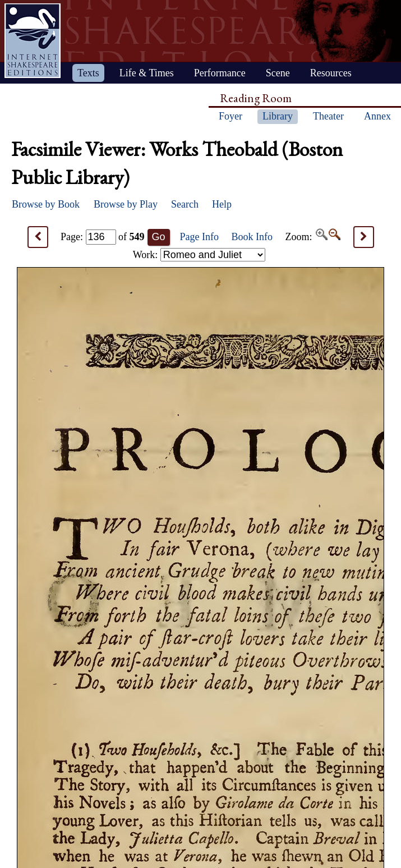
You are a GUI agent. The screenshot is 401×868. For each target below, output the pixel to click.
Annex (377, 116)
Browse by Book (46, 204)
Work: (199, 255)
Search (185, 204)
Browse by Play (126, 204)
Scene (278, 73)
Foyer (231, 116)
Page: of (103, 237)
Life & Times (147, 73)
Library (278, 116)
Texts (88, 73)
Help (222, 204)
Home (33, 41)
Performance (220, 73)
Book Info (252, 237)
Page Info (199, 237)
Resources (331, 73)
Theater (328, 116)
